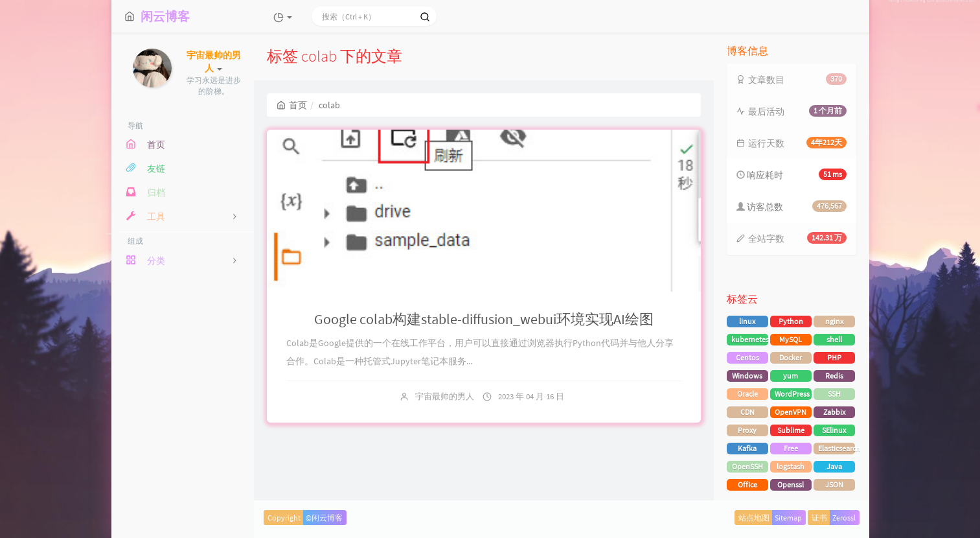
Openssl (791, 485)
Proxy (747, 430)
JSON (834, 485)
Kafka (747, 448)
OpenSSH (747, 466)
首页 (292, 105)
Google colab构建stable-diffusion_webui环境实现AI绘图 (484, 319)
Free (791, 448)
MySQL (791, 339)
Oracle (747, 394)
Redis (834, 376)
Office (747, 485)
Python (791, 321)
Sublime (791, 430)
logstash (791, 466)
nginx (834, 321)
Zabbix (834, 412)
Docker (791, 357)
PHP (834, 357)
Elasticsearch (837, 448)
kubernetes (750, 339)
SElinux (834, 430)
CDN (747, 412)
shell (834, 339)
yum (791, 376)
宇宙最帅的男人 (445, 396)
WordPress (792, 394)
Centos (747, 357)
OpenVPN (791, 412)
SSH (834, 394)
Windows (747, 376)
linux (747, 321)
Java (834, 466)
